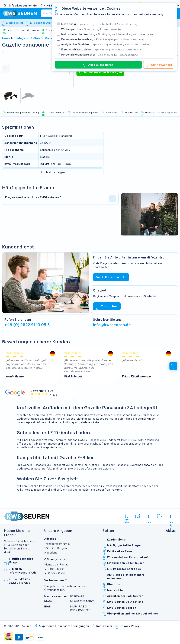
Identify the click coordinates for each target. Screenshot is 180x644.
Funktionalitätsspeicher (102, 49)
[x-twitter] (160, 516)
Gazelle (50, 38)
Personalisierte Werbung (103, 39)
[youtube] (171, 517)
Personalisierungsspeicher (100, 55)
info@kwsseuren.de (112, 325)
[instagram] (149, 517)
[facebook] (138, 516)
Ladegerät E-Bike (27, 38)
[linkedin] (127, 517)
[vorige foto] (6, 69)
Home (6, 38)
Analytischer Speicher (106, 44)
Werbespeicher (91, 29)
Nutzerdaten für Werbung (107, 34)
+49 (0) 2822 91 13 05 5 (27, 325)
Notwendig (100, 24)
